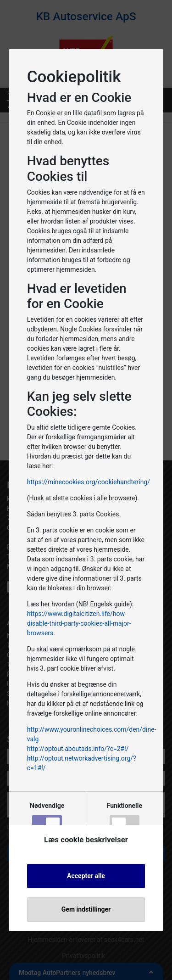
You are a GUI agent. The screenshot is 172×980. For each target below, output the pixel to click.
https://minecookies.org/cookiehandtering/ (89, 482)
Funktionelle (125, 818)
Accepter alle (86, 876)
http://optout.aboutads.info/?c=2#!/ (78, 749)
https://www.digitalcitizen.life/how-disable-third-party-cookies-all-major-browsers (79, 623)
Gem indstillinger (86, 909)
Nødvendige (47, 818)
